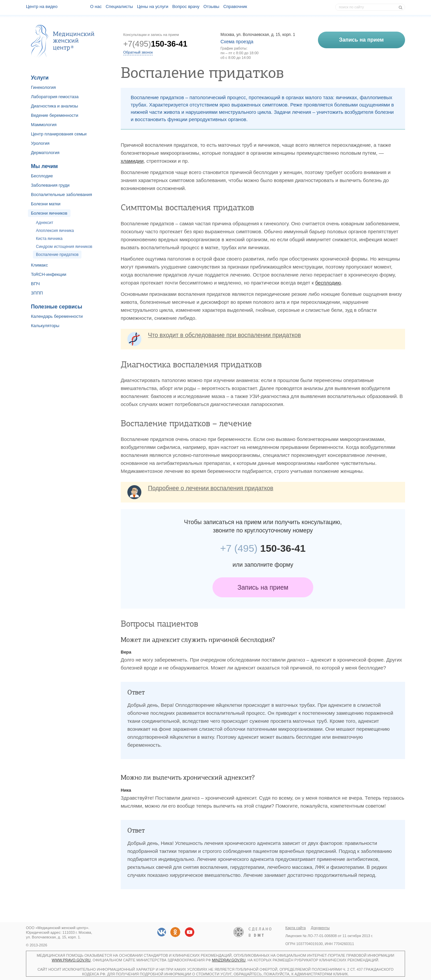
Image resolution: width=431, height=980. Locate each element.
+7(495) (155, 44)
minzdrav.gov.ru (229, 960)
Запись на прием (263, 587)
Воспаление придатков (57, 255)
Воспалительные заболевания (62, 195)
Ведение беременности (55, 115)
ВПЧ (35, 284)
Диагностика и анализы (55, 106)
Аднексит (45, 223)
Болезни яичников (49, 213)
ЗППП (37, 293)
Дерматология (45, 153)
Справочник (235, 6)
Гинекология (43, 87)
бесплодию (328, 283)
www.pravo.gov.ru (71, 960)
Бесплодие (42, 176)
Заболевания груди (50, 185)
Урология (40, 143)
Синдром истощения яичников (64, 247)
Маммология (44, 125)
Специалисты (119, 6)
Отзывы (212, 6)
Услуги (40, 78)
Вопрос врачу (186, 6)
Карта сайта (295, 928)
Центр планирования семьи (59, 134)
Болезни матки (46, 204)
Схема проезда (237, 42)
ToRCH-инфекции (49, 274)
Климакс (39, 265)
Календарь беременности (57, 316)
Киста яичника (49, 239)
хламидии (132, 161)
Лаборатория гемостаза (55, 97)
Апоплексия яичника (55, 231)
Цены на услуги (153, 6)
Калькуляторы (45, 326)
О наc (96, 6)
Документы (320, 928)
